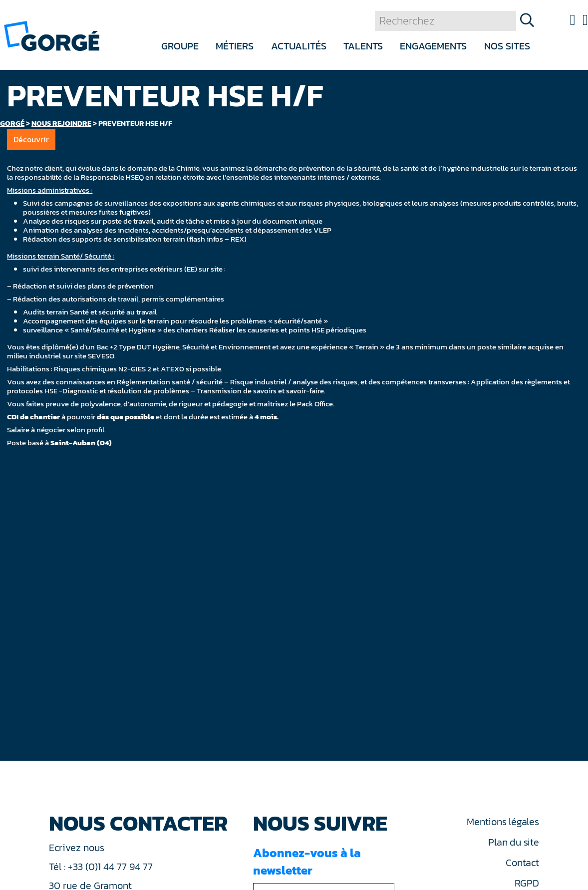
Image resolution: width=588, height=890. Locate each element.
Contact (522, 863)
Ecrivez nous (78, 848)
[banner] (52, 35)
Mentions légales (503, 822)
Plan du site (513, 842)
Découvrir (31, 139)
